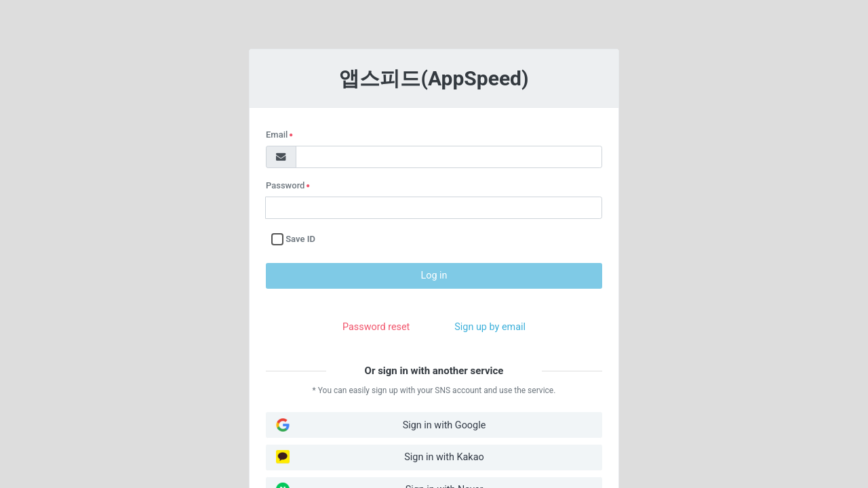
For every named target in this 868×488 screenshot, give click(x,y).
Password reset (376, 327)
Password (294, 186)
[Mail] (281, 157)
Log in (434, 276)
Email (294, 136)
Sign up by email (490, 327)
